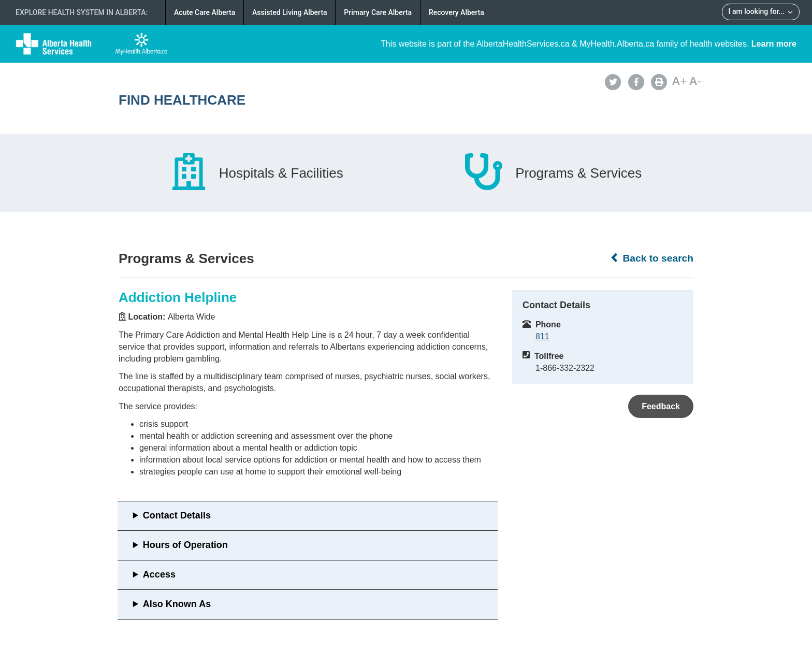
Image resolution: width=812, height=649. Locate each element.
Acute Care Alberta (205, 12)
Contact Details (177, 515)
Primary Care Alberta (378, 12)
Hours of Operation (185, 545)
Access (159, 574)
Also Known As (177, 604)
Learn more (774, 44)
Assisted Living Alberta (290, 12)
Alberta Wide (192, 317)
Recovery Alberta (456, 12)
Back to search (652, 258)
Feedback (661, 406)
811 (542, 336)
